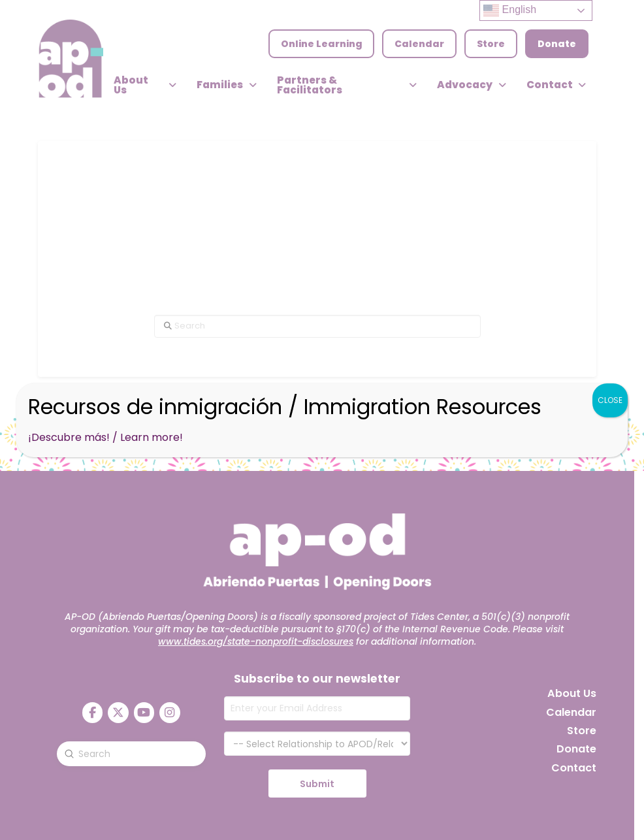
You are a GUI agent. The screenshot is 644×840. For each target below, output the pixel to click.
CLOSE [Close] (610, 400)
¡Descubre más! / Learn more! (105, 437)
